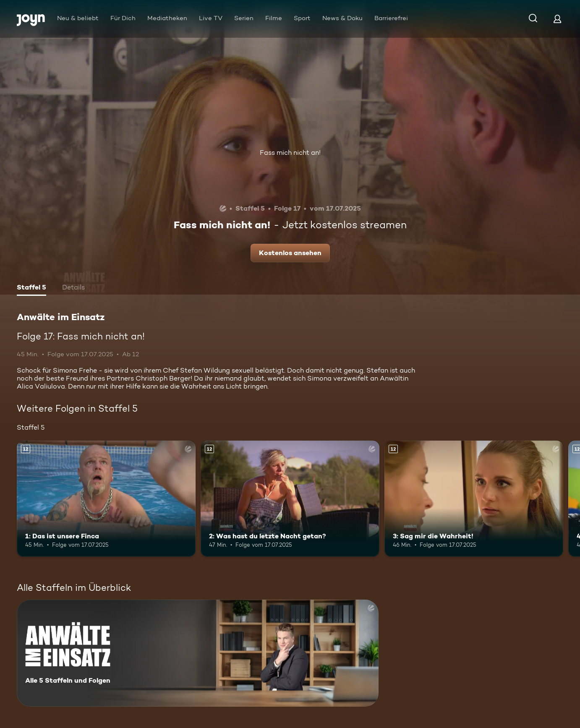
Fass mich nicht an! (290, 153)
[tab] (31, 288)
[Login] (557, 19)
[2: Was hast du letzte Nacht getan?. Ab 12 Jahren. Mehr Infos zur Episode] (290, 499)
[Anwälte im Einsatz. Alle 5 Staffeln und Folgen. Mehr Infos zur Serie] (198, 653)
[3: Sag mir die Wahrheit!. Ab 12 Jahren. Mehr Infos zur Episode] (474, 499)
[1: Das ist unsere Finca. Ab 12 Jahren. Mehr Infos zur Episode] (106, 499)
